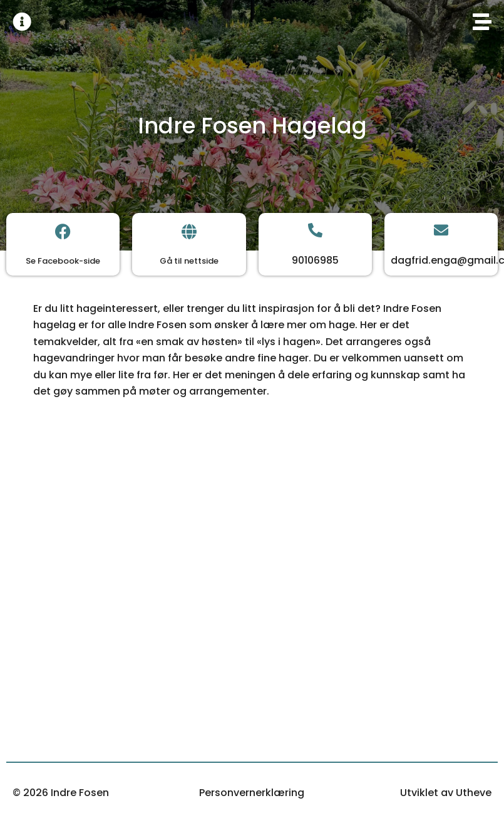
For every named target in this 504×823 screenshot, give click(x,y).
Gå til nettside (189, 261)
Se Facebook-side (63, 261)
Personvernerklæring (252, 793)
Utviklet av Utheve (446, 793)
